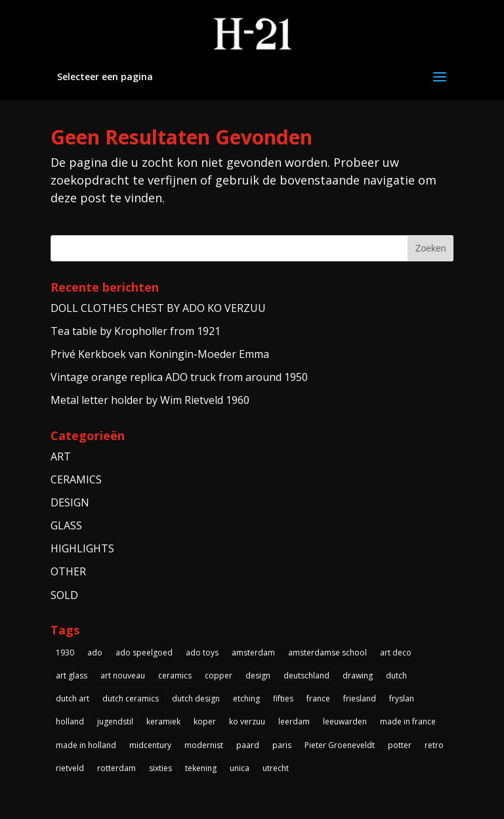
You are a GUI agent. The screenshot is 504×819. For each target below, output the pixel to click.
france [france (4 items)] (318, 698)
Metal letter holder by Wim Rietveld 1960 (150, 400)
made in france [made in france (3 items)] (408, 721)
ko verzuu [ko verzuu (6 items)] (247, 721)
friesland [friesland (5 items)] (360, 698)
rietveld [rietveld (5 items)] (70, 768)
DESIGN (70, 502)
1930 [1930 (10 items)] (65, 653)
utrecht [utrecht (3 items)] (276, 768)
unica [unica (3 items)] (240, 768)
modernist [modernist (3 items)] (204, 745)
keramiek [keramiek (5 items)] (163, 721)
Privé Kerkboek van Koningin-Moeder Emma (160, 354)
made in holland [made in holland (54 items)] (86, 745)
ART (61, 456)
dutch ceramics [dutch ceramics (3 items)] (131, 698)
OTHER (68, 571)
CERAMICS (76, 479)
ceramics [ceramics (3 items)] (175, 675)
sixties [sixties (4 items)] (160, 768)
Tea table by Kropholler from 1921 (136, 331)
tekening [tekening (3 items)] (201, 768)
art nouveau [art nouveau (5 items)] (123, 675)
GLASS (66, 525)
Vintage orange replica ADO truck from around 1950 (179, 377)
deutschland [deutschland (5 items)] (306, 675)
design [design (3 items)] (258, 675)
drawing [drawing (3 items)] (358, 675)
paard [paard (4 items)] (248, 745)
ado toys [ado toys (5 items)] (202, 653)
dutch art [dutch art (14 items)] (73, 698)
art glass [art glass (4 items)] (72, 675)
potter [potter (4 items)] (400, 745)
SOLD (64, 595)
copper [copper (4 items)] (219, 675)
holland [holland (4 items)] (70, 721)
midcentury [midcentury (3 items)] (150, 745)
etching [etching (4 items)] (246, 698)
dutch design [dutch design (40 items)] (196, 698)
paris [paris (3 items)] (282, 745)
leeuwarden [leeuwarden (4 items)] (345, 721)
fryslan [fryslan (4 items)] (402, 698)
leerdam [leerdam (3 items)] (294, 721)
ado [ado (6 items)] (95, 653)
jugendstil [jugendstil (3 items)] (115, 721)
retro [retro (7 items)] (434, 745)
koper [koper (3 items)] (205, 721)
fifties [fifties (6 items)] (283, 698)
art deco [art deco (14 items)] (396, 653)
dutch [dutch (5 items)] (396, 675)
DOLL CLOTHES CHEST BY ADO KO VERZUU (158, 308)
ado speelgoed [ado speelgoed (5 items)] (144, 653)
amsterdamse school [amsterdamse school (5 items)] (327, 653)
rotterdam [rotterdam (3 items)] (116, 768)
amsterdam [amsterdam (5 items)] (253, 653)
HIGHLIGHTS (82, 548)
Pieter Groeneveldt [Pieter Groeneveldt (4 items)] (340, 745)
